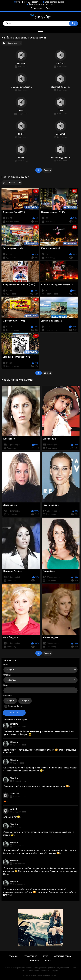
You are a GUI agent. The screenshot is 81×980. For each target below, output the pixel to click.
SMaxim (14, 724)
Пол (5, 665)
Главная (13, 956)
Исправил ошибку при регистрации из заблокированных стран (36, 786)
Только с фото (15, 706)
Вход (48, 8)
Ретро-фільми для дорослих (28, 2)
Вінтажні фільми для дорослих (42, 4)
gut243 (13, 809)
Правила (35, 961)
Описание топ (12, 817)
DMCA (48, 961)
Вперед (47, 170)
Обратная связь (63, 956)
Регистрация (36, 8)
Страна (7, 675)
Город (6, 685)
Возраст (7, 696)
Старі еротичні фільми (54, 2)
